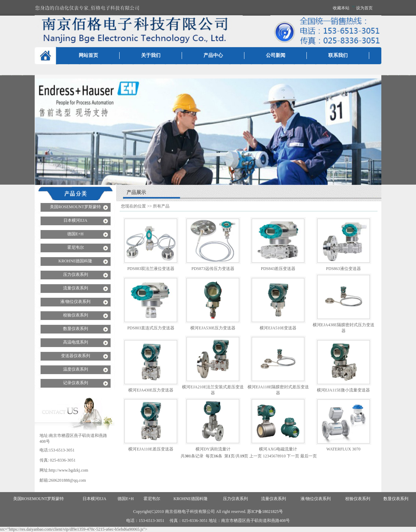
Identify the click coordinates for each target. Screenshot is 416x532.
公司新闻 (276, 55)
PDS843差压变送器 (278, 269)
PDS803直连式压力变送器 (151, 328)
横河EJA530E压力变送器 (213, 328)
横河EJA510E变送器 (278, 328)
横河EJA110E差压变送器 (151, 449)
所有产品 (161, 206)
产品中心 (213, 55)
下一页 (293, 456)
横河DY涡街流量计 (213, 449)
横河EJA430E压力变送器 (151, 390)
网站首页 (88, 55)
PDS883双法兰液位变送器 (151, 269)
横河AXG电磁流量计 (278, 449)
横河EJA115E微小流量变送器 (344, 390)
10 (284, 456)
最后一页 (309, 456)
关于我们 (151, 55)
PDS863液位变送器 (344, 269)
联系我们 (338, 55)
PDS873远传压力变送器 (213, 269)
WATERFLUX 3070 (343, 449)
